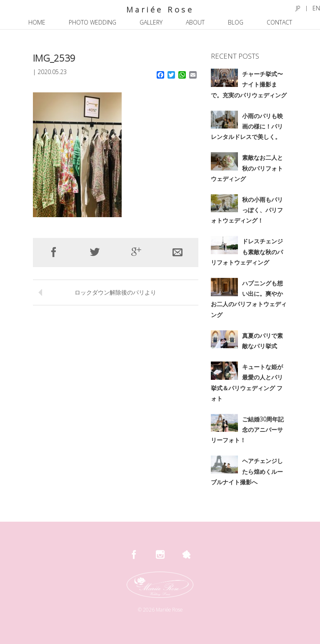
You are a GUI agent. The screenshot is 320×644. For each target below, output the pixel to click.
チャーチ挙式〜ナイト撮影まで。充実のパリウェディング (249, 84)
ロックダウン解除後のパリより (115, 292)
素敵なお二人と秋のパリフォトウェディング (247, 168)
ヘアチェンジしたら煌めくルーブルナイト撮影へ (247, 471)
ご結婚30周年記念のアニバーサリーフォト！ (247, 430)
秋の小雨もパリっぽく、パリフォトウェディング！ (247, 210)
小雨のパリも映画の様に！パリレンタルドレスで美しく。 (247, 126)
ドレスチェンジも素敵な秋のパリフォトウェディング (247, 251)
